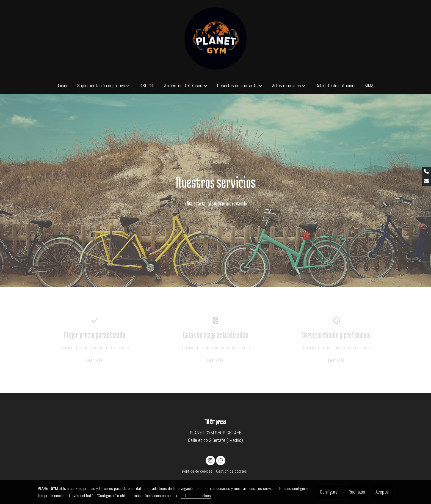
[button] (103, 86)
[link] (216, 39)
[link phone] (426, 172)
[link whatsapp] (221, 460)
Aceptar (383, 492)
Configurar (329, 492)
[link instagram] (210, 460)
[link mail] (426, 181)
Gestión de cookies (231, 471)
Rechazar (357, 492)
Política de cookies (197, 471)
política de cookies (196, 496)
